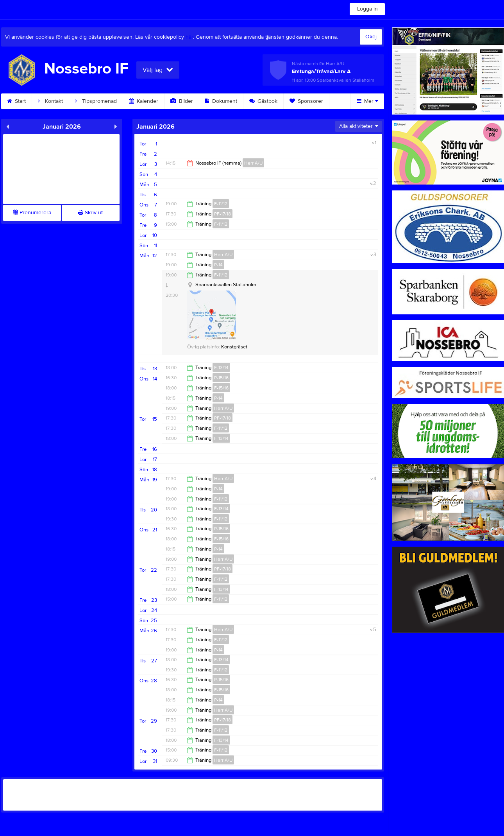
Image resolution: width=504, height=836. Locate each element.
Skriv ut (90, 213)
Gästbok (263, 101)
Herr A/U (253, 163)
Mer (367, 101)
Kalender (144, 101)
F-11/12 (221, 204)
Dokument (221, 101)
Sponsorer (306, 101)
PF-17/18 (223, 214)
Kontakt (50, 101)
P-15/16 (221, 378)
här (189, 37)
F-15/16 (221, 388)
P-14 (218, 265)
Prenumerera (32, 213)
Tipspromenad (96, 101)
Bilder (182, 101)
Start (16, 101)
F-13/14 (221, 368)
